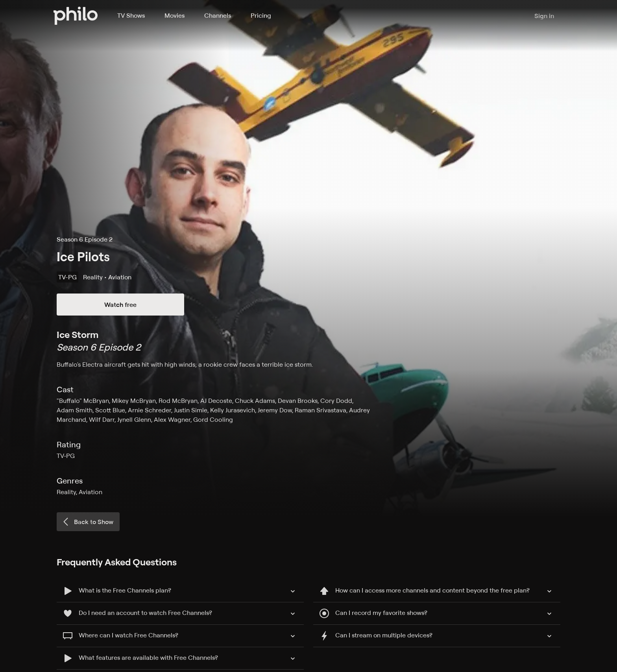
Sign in (544, 16)
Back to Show (87, 522)
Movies (175, 15)
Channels (218, 15)
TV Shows (131, 15)
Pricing (261, 15)
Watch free (120, 305)
